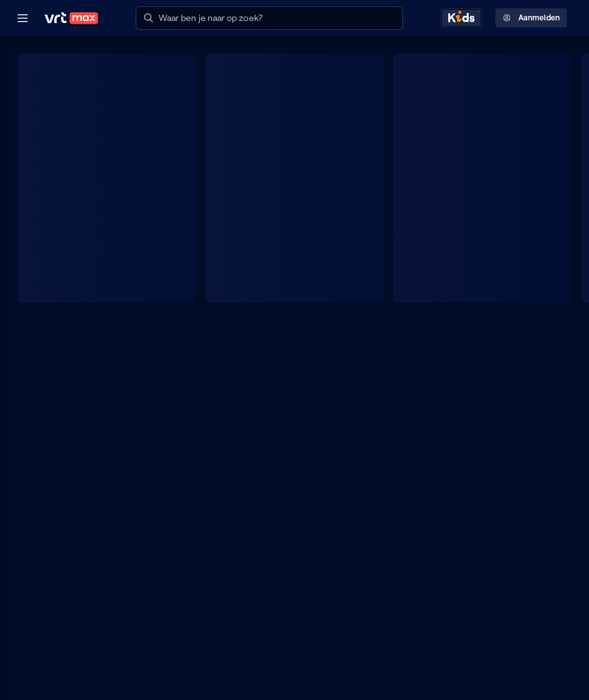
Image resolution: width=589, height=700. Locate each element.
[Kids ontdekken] (461, 18)
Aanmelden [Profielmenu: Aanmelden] (531, 18)
